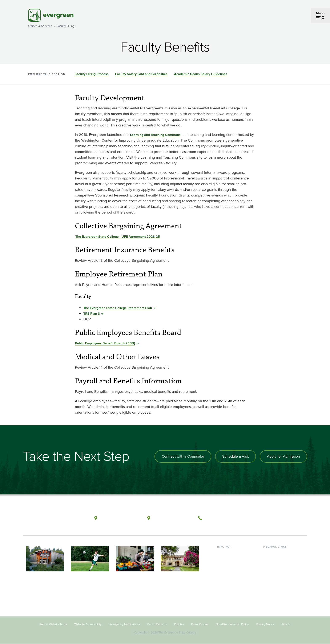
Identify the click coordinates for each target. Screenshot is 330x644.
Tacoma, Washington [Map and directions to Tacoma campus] (173, 518)
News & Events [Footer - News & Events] (274, 587)
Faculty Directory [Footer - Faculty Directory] (276, 560)
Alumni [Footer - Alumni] (222, 587)
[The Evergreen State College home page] (53, 519)
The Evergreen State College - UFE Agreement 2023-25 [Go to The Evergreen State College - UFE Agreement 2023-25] (118, 237)
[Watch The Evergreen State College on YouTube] (271, 518)
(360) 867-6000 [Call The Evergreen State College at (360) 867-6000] (220, 518)
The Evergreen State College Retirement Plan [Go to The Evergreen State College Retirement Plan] (118, 308)
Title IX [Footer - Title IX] (286, 624)
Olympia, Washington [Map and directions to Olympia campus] (120, 518)
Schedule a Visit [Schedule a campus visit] (236, 456)
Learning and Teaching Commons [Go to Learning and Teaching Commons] (155, 135)
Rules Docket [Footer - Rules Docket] (200, 624)
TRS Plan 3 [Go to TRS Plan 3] (92, 314)
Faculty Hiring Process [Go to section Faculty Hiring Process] (92, 74)
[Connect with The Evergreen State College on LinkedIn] (288, 518)
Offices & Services (40, 26)
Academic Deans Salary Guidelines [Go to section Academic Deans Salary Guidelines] (201, 74)
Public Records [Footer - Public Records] (157, 624)
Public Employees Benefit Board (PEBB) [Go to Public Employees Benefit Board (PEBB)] (105, 343)
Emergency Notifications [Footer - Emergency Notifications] (124, 624)
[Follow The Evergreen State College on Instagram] (280, 518)
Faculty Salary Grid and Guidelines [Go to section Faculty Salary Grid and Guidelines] (141, 74)
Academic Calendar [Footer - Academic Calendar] (278, 581)
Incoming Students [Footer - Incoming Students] (231, 560)
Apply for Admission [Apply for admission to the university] (283, 456)
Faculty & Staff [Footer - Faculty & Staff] (228, 574)
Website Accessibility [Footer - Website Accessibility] (88, 624)
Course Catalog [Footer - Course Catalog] (275, 574)
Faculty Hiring (66, 26)
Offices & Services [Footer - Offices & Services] (277, 567)
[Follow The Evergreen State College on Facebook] (262, 518)
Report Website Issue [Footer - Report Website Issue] (53, 624)
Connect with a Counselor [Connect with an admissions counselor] (183, 456)
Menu (320, 13)
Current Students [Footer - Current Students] (230, 553)
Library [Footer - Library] (268, 553)
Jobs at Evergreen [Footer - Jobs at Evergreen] (277, 594)
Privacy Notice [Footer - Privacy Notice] (265, 624)
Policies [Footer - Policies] (179, 624)
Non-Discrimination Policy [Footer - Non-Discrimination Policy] (232, 624)
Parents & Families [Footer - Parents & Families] (231, 567)
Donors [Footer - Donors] (222, 581)
